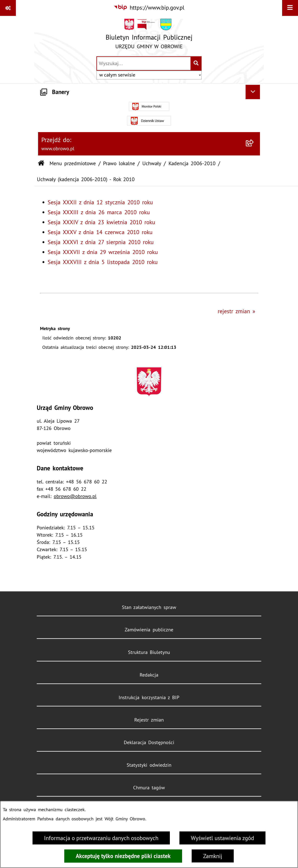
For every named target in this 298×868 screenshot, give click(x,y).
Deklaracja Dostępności (149, 742)
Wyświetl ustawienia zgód (222, 838)
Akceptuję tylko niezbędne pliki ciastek (123, 856)
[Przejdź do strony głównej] (149, 36)
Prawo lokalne (119, 163)
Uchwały (152, 163)
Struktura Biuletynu (149, 652)
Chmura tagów (149, 788)
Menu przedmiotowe (73, 163)
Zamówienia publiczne (149, 630)
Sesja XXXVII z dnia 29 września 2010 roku (103, 252)
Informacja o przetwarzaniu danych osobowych (101, 838)
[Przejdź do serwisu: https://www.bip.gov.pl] (149, 7)
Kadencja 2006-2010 (192, 163)
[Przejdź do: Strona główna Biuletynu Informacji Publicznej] (41, 163)
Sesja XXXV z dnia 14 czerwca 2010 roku (100, 232)
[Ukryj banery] (253, 92)
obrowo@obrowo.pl (75, 496)
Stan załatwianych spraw (149, 607)
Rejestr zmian (149, 720)
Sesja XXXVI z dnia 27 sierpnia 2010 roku (101, 242)
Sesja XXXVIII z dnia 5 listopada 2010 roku (103, 262)
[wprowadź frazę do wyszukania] (144, 63)
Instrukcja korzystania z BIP (149, 697)
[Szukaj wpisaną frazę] (196, 63)
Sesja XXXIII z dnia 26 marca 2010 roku (99, 212)
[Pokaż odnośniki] (8, 8)
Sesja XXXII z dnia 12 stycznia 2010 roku (100, 202)
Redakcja (149, 675)
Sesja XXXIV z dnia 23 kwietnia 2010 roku (101, 222)
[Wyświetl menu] (290, 8)
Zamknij (213, 856)
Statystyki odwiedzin (149, 765)
